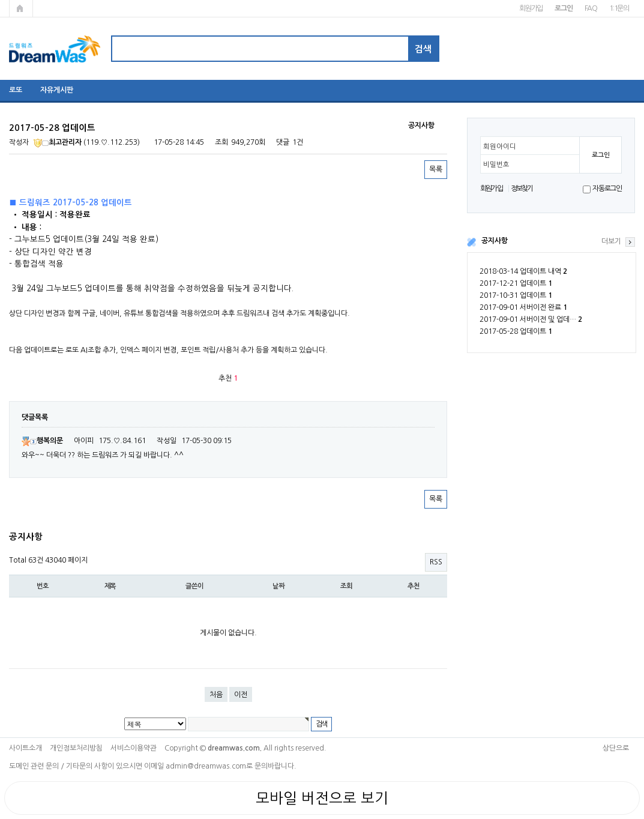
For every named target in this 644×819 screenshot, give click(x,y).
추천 (414, 586)
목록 (436, 169)
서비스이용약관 (134, 748)
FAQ (591, 8)
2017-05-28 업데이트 (516, 331)
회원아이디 (500, 147)
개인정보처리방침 (76, 748)
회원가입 (531, 8)
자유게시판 (57, 90)
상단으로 (616, 748)
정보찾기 (522, 189)
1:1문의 (619, 8)
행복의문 (42, 441)
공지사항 (495, 241)
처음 (216, 695)
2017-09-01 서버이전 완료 (523, 307)
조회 (346, 586)
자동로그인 (607, 189)
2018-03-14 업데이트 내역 (523, 271)
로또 (16, 90)
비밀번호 (496, 165)
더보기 (611, 241)
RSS (436, 562)
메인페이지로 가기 (21, 8)
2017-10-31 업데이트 (516, 295)
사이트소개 (26, 748)
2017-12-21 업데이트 (516, 283)
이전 (241, 695)
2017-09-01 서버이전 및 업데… (531, 319)
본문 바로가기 (0, 0)
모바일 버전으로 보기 (322, 798)
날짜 (278, 586)
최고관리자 (58, 142)
